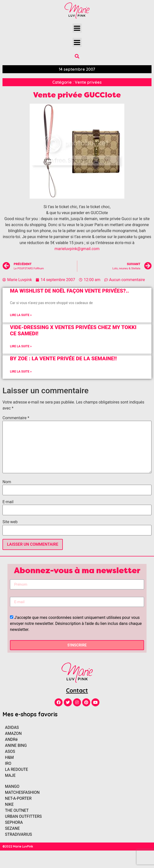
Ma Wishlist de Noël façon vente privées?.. (69, 291)
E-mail (8, 502)
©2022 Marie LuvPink (18, 846)
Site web (10, 522)
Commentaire (16, 418)
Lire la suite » (21, 315)
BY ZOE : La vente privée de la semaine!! (63, 359)
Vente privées (88, 82)
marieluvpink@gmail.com (77, 249)
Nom (7, 482)
